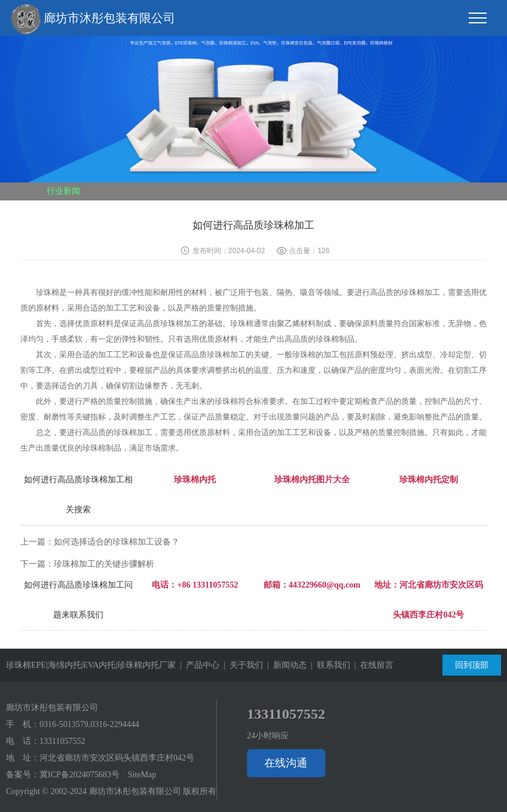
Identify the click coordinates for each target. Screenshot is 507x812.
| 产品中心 (198, 665)
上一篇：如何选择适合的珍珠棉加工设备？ (100, 542)
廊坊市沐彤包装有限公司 (93, 19)
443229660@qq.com (325, 585)
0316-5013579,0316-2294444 (89, 724)
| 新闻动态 (285, 665)
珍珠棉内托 (195, 480)
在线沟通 (286, 763)
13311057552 (62, 741)
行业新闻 (63, 191)
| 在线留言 (372, 665)
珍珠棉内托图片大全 (312, 480)
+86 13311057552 (207, 585)
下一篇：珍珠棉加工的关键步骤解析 (87, 564)
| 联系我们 (329, 665)
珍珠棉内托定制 (429, 480)
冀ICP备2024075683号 (80, 775)
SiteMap (142, 775)
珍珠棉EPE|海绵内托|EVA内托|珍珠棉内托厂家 (91, 665)
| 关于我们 (241, 665)
